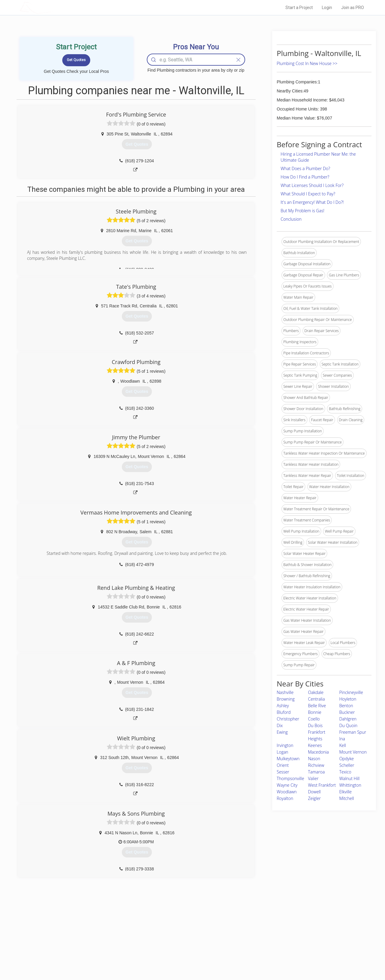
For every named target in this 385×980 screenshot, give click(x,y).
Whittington (350, 785)
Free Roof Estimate (94, 950)
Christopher (288, 719)
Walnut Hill (349, 778)
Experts (168, 936)
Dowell (314, 792)
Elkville (345, 792)
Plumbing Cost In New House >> (307, 63)
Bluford (284, 712)
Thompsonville (290, 778)
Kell (343, 745)
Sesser (283, 772)
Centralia (316, 699)
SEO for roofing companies (284, 956)
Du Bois (315, 725)
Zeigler (314, 798)
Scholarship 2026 (276, 929)
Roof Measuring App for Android (188, 956)
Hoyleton (348, 699)
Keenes (315, 745)
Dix (280, 725)
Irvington (285, 745)
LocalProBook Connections (285, 950)
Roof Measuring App (178, 943)
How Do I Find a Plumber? (305, 177)
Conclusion (291, 219)
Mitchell (347, 798)
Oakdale (316, 692)
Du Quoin (348, 725)
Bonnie (315, 712)
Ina (342, 739)
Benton (346, 706)
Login (327, 8)
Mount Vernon (353, 752)
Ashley (283, 706)
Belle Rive (317, 706)
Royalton (285, 798)
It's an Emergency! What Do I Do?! (312, 202)
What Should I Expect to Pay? (308, 194)
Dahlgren (348, 719)
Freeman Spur (353, 732)
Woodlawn (287, 792)
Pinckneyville (351, 692)
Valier (313, 778)
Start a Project (299, 8)
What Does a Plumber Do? (305, 168)
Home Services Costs (96, 929)
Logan (282, 752)
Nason (314, 759)
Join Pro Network (176, 929)
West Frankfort (322, 785)
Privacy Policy (273, 936)
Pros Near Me (89, 936)
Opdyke (346, 759)
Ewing (282, 732)
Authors (269, 943)
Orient (283, 765)
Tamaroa (316, 772)
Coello (314, 719)
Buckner (347, 712)
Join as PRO (353, 8)
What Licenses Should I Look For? (312, 185)
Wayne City (287, 785)
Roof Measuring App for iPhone (187, 950)
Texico (345, 772)
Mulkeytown (288, 759)
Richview (316, 765)
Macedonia (318, 752)
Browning (286, 699)
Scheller (347, 765)
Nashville (285, 692)
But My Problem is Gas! (302, 211)
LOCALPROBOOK (54, 7)
